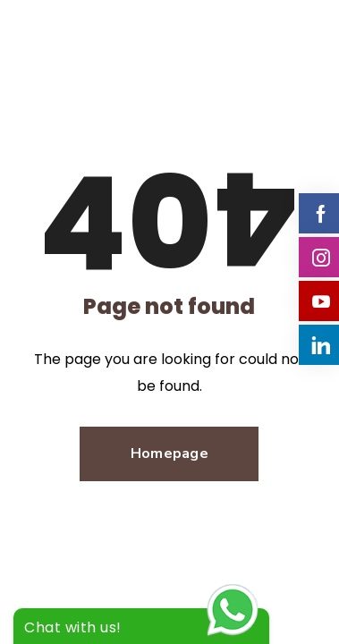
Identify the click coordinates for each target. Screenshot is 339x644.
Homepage (169, 453)
